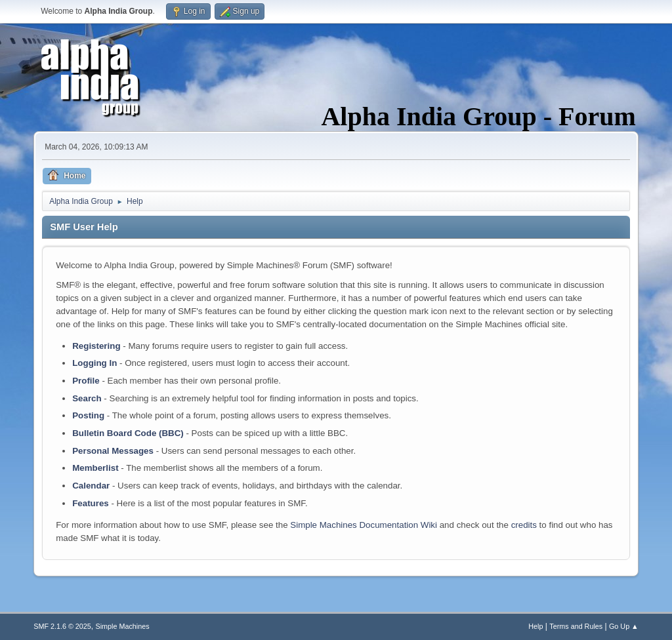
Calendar (91, 486)
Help (535, 626)
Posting (88, 415)
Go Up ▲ (624, 626)
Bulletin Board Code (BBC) (128, 433)
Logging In (94, 363)
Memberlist (95, 468)
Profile (86, 381)
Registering (96, 346)
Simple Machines (123, 626)
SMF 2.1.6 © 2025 (62, 626)
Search (87, 398)
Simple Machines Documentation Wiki (364, 525)
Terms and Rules (576, 626)
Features (91, 503)
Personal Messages (113, 451)
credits (524, 525)
